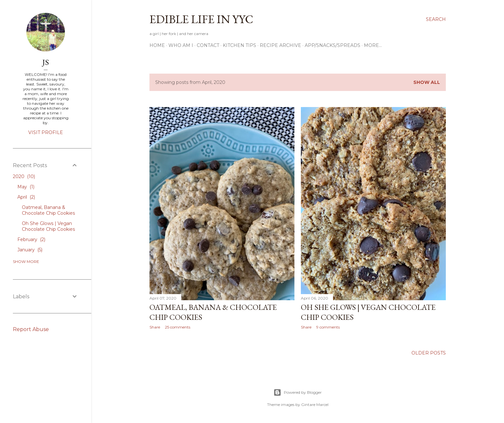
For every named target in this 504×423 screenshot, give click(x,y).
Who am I (181, 45)
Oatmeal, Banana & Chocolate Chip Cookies (48, 210)
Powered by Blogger (298, 392)
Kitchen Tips (239, 45)
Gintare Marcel (315, 405)
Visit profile (46, 132)
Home (157, 45)
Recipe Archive (280, 45)
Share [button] (155, 327)
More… (373, 45)
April (26, 197)
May (26, 187)
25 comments (178, 327)
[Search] (436, 19)
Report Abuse (31, 329)
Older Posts (429, 353)
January (30, 250)
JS (46, 62)
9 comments (328, 327)
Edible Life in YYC (201, 19)
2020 (24, 176)
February (31, 239)
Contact (208, 45)
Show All (427, 82)
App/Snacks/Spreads (333, 45)
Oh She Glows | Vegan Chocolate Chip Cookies (48, 226)
